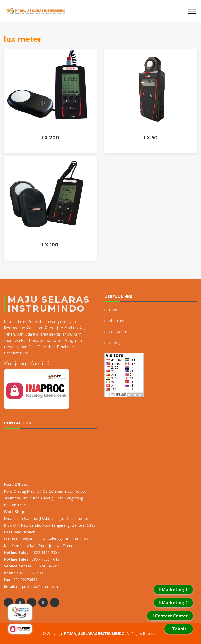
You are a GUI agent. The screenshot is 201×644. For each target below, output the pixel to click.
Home (114, 310)
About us (116, 321)
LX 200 (50, 138)
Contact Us (118, 332)
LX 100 (50, 245)
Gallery (115, 343)
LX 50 (151, 138)
